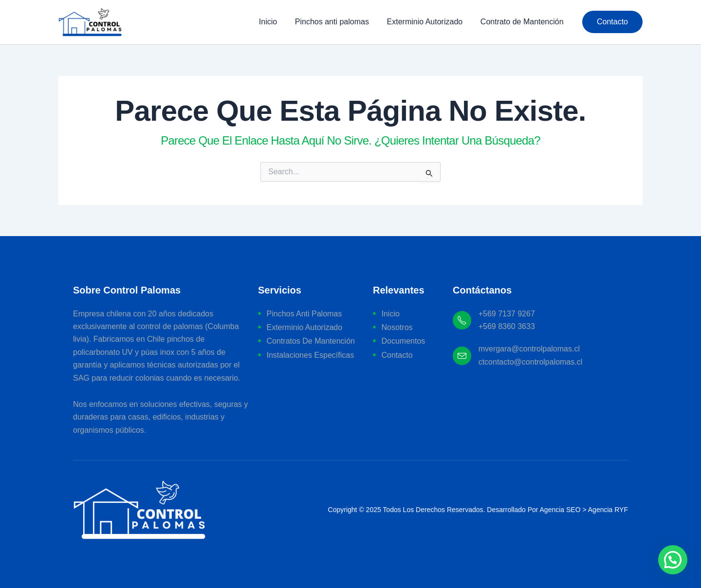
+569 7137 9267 (507, 314)
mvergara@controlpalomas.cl (529, 349)
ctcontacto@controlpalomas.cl (531, 362)
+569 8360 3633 (507, 326)
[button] (612, 22)
